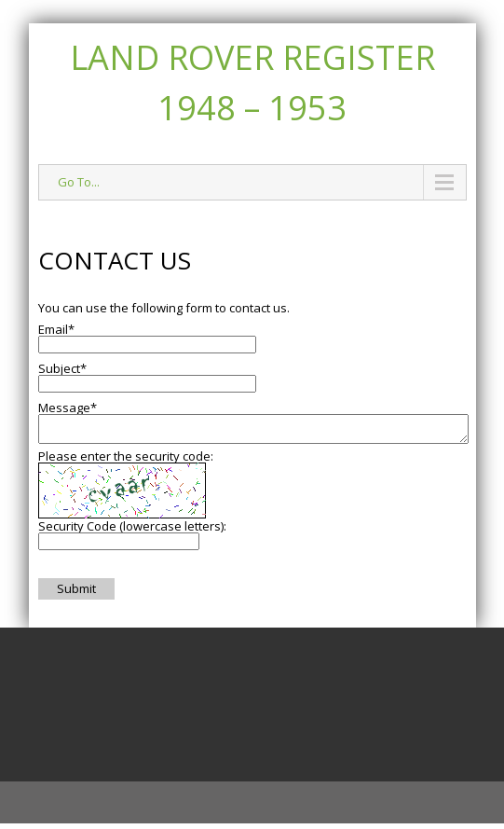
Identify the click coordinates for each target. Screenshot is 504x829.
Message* (68, 408)
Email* (56, 329)
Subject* (62, 368)
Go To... (79, 182)
